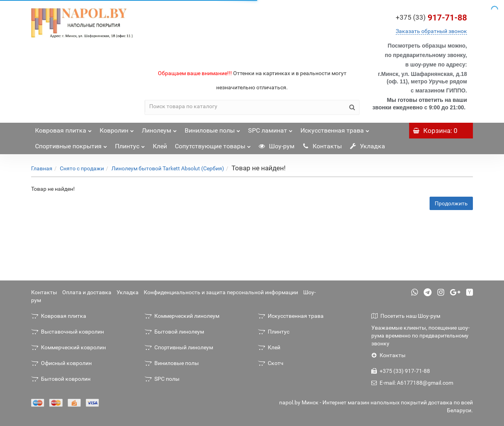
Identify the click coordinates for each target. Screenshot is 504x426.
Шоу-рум (277, 146)
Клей (160, 146)
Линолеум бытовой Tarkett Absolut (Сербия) (168, 168)
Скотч (271, 363)
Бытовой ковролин (61, 379)
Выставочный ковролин (68, 332)
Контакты (322, 146)
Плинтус (130, 144)
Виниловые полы (212, 128)
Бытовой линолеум (174, 332)
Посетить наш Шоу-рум (406, 316)
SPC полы (162, 379)
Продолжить (451, 203)
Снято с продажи (82, 168)
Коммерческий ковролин (69, 347)
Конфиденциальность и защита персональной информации (221, 292)
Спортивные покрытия (71, 144)
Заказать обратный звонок (431, 31)
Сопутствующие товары (213, 144)
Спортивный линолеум (179, 347)
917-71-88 (431, 18)
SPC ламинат (270, 128)
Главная (42, 168)
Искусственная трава (335, 128)
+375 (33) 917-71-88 (401, 371)
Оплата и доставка (87, 292)
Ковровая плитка (63, 128)
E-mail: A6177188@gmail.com (412, 383)
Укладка (367, 146)
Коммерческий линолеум (182, 316)
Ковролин (117, 128)
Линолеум (159, 128)
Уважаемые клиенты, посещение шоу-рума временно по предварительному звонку (421, 336)
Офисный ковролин (61, 363)
